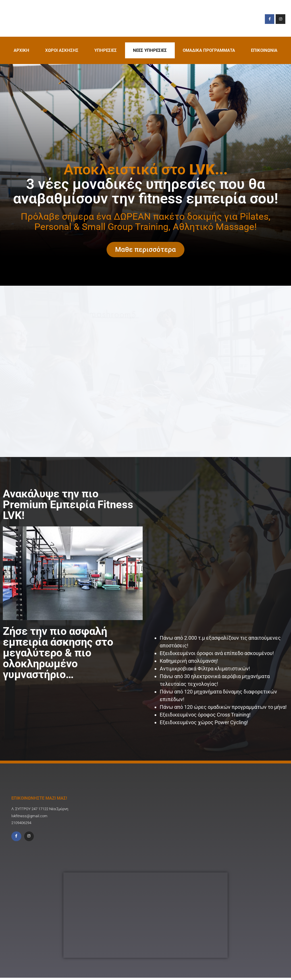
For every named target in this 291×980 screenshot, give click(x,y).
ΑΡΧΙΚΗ (21, 50)
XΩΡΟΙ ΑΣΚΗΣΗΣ (62, 50)
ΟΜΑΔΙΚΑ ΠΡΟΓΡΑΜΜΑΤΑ (209, 50)
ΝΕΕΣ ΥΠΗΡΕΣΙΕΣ (150, 50)
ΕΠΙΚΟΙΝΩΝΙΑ (264, 50)
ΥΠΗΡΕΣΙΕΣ (106, 50)
